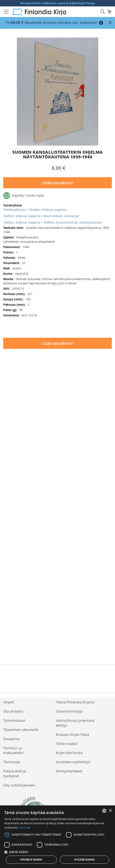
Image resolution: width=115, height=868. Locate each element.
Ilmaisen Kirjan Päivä (72, 735)
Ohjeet (9, 702)
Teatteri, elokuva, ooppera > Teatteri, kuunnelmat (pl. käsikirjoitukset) (53, 222)
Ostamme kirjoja (69, 711)
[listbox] (104, 811)
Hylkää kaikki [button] (84, 860)
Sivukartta (11, 739)
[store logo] (39, 12)
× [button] (110, 811)
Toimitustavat (14, 720)
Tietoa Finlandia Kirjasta (75, 702)
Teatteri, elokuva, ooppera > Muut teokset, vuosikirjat (41, 216)
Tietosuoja (12, 762)
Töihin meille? (67, 744)
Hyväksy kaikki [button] (31, 860)
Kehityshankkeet (69, 771)
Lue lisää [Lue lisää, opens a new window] (25, 827)
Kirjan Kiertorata (69, 753)
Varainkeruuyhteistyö (73, 762)
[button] (57, 852)
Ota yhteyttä (13, 711)
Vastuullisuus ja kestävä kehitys (75, 723)
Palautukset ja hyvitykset (15, 774)
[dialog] (57, 837)
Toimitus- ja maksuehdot (13, 750)
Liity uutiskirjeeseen (19, 785)
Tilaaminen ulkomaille (21, 730)
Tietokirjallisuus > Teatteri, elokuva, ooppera (35, 210)
